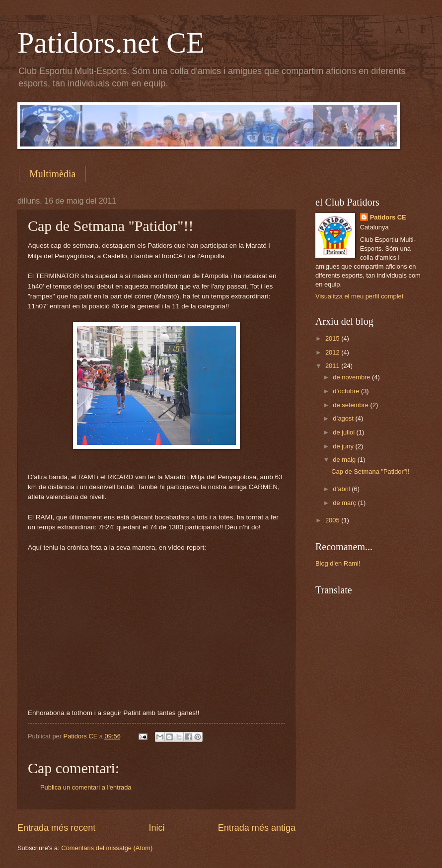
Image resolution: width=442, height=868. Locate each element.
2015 (333, 338)
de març (345, 503)
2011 (333, 366)
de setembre (351, 405)
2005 (333, 520)
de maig (345, 460)
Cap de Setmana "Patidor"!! (370, 471)
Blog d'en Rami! (338, 563)
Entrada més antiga (257, 828)
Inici (156, 828)
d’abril (342, 489)
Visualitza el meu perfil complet (359, 296)
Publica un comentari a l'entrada (86, 787)
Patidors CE (388, 217)
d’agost (344, 418)
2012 (333, 352)
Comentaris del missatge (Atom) (107, 848)
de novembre (352, 377)
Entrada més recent (56, 828)
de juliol (344, 432)
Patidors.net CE (111, 43)
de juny (344, 446)
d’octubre (347, 391)
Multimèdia (52, 174)
